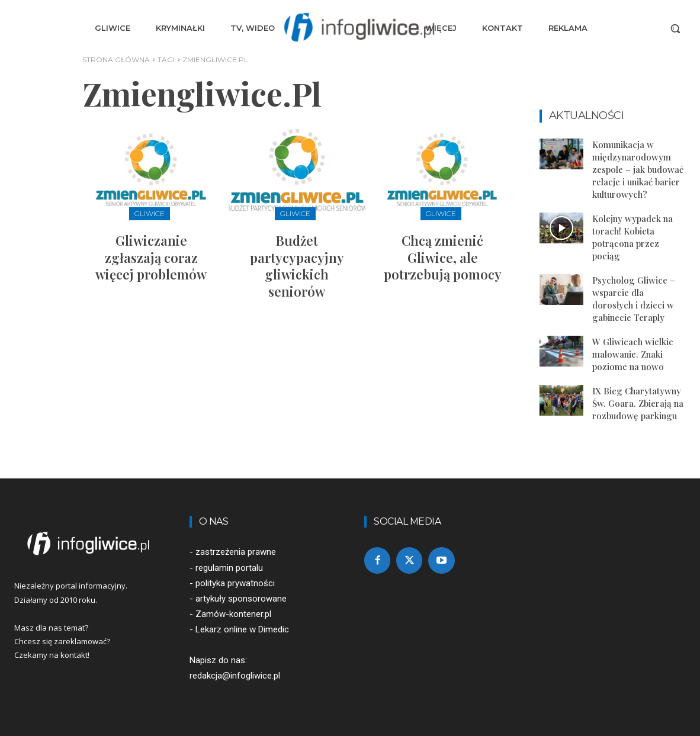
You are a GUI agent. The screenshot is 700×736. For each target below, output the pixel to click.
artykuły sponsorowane (241, 599)
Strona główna (116, 60)
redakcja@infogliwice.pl (235, 676)
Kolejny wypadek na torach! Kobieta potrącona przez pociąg (632, 237)
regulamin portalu (229, 568)
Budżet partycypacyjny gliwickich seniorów (297, 266)
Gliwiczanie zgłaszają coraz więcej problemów (151, 257)
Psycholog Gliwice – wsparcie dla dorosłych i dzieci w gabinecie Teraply (634, 299)
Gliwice (150, 213)
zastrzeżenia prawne (236, 552)
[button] (675, 28)
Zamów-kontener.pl (233, 614)
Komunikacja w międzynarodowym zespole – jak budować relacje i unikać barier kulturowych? (638, 169)
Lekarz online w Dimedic (242, 629)
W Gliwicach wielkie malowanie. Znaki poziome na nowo (633, 354)
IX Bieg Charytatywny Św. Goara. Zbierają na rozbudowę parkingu (638, 403)
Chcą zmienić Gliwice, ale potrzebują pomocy (443, 257)
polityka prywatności (235, 583)
